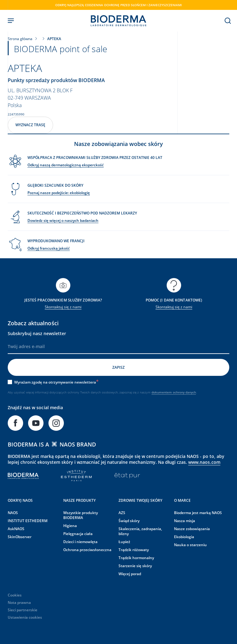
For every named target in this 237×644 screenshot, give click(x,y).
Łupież (124, 541)
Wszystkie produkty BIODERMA (81, 514)
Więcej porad (130, 573)
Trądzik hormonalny (136, 557)
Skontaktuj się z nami (63, 306)
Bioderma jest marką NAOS (198, 512)
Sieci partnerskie (23, 609)
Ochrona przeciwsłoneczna (87, 549)
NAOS (13, 512)
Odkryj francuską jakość (49, 247)
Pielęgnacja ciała (78, 533)
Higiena (70, 525)
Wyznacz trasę (30, 124)
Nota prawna (19, 602)
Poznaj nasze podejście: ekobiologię (59, 192)
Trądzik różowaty (134, 549)
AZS (122, 512)
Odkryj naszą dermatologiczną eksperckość (66, 164)
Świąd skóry (129, 520)
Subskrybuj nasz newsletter (37, 332)
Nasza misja (185, 520)
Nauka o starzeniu (190, 544)
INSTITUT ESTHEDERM (28, 520)
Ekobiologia (184, 536)
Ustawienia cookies (25, 616)
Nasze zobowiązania (192, 528)
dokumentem (162, 391)
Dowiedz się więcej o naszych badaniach (63, 220)
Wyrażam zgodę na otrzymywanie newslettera (56, 381)
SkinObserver (20, 536)
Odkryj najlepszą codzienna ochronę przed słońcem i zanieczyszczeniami (118, 5)
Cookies (15, 594)
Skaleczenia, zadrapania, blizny (140, 530)
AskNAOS (16, 528)
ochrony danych (184, 391)
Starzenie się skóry (135, 565)
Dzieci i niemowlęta (80, 541)
